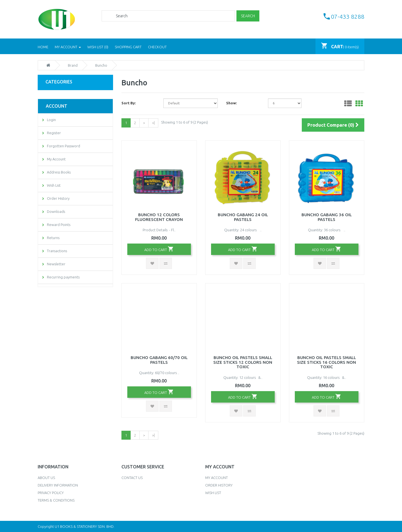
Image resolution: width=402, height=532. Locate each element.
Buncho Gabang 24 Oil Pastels (243, 217)
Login (51, 120)
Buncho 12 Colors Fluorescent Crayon (159, 217)
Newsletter (56, 264)
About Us (46, 478)
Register (54, 133)
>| (153, 123)
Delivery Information (58, 485)
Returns (53, 238)
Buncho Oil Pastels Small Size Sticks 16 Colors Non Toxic (326, 362)
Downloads (56, 211)
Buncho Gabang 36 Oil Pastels (327, 217)
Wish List (54, 185)
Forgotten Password (64, 146)
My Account (56, 159)
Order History (58, 198)
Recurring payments (63, 277)
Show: (231, 103)
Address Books (59, 172)
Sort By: (129, 103)
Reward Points (59, 225)
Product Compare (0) (333, 125)
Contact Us (132, 478)
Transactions (57, 251)
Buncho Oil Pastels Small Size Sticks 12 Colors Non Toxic (243, 362)
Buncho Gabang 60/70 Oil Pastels (159, 360)
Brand (73, 65)
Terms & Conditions (56, 500)
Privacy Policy (51, 493)
